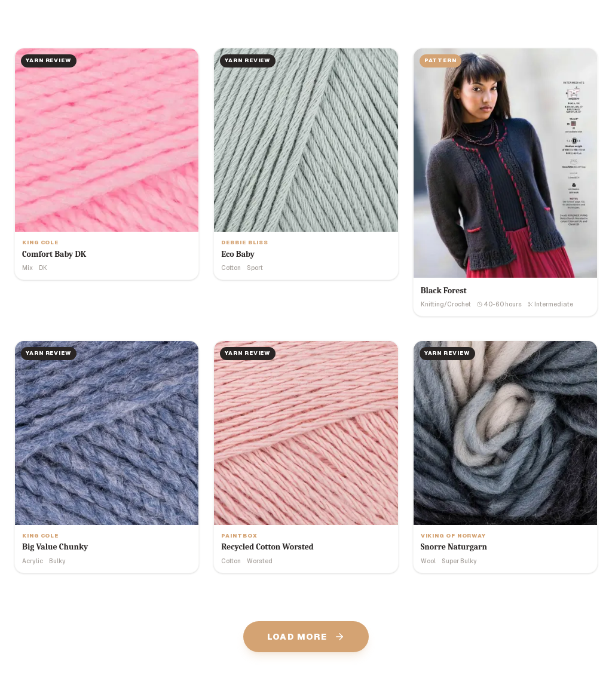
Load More (306, 637)
